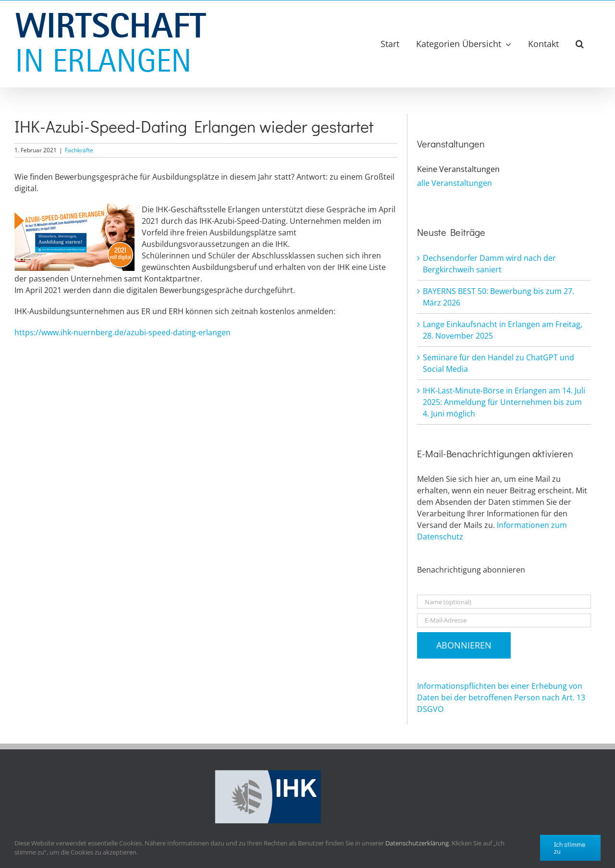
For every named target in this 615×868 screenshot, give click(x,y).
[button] (580, 44)
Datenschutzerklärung (417, 843)
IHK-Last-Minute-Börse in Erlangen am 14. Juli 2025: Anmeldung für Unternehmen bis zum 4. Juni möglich (504, 402)
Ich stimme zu (570, 848)
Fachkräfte (79, 150)
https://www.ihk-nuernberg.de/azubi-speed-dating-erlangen (123, 332)
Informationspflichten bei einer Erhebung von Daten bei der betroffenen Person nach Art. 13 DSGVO (501, 697)
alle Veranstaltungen (455, 183)
